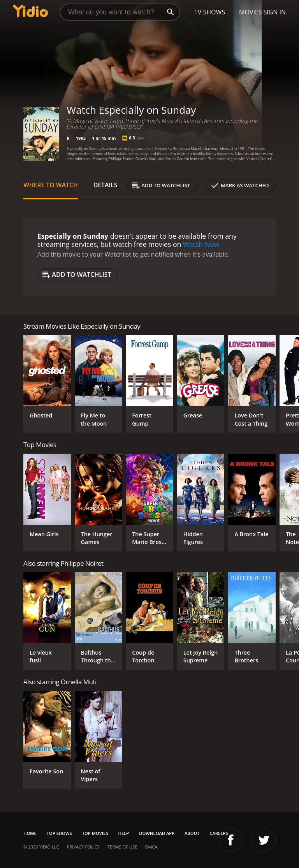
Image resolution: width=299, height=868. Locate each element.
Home (30, 833)
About (192, 833)
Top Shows (59, 833)
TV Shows (210, 12)
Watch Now (201, 244)
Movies (251, 12)
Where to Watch (51, 185)
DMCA (151, 847)
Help (124, 833)
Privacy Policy (83, 847)
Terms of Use (122, 847)
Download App (157, 833)
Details (106, 185)
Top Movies (95, 833)
